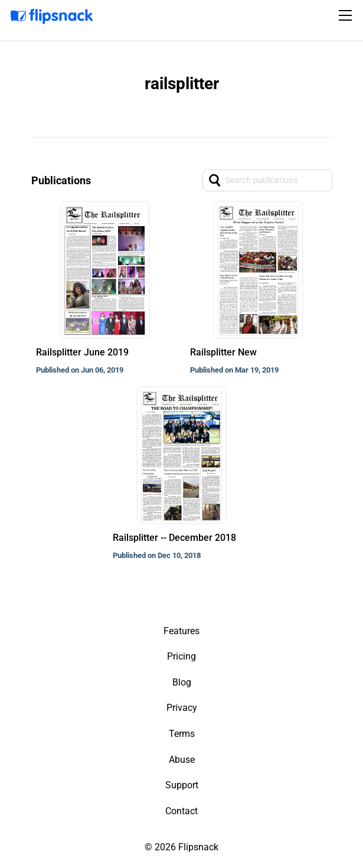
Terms (182, 734)
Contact (181, 811)
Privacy (182, 708)
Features (181, 631)
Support (182, 785)
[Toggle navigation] (347, 15)
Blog (182, 682)
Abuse (182, 760)
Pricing (181, 656)
